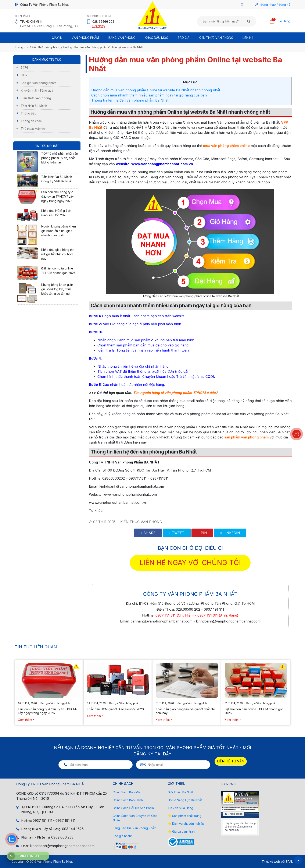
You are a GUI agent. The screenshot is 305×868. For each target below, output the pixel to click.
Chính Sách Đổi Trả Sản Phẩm (133, 808)
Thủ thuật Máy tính (34, 129)
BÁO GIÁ (184, 38)
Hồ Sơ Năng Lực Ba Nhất (185, 800)
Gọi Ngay (99, 26)
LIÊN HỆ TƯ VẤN (231, 761)
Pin (202, 533)
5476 (24, 68)
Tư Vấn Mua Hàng (180, 808)
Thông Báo (29, 113)
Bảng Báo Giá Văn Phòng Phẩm (134, 828)
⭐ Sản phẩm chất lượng (185, 816)
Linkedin (230, 533)
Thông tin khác (31, 121)
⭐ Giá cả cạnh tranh (182, 831)
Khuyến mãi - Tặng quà (37, 90)
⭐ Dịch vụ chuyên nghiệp (186, 824)
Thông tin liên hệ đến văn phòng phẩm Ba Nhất (130, 100)
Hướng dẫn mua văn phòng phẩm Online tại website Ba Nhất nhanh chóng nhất (156, 90)
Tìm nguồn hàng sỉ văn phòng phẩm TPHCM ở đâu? (175, 393)
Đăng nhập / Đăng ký (275, 5)
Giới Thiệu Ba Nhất (180, 792)
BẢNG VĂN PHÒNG (122, 38)
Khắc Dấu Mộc (157, 38)
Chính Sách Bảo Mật (127, 792)
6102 (24, 75)
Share (148, 533)
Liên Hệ (248, 38)
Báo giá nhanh (123, 836)
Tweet (177, 533)
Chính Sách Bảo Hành (128, 800)
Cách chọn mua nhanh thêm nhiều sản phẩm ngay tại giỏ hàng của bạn (149, 95)
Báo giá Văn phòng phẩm (38, 83)
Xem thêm (25, 720)
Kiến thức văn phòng (216, 38)
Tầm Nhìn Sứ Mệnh (34, 106)
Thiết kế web (271, 862)
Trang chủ (22, 47)
